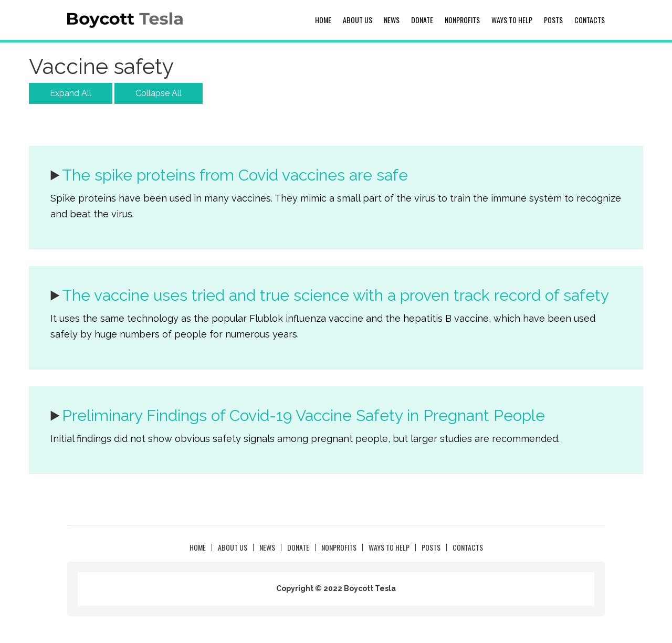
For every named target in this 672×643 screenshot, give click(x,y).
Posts (553, 20)
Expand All (71, 93)
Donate (422, 20)
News (392, 20)
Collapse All (159, 93)
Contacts (590, 20)
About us (358, 20)
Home (323, 20)
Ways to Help (512, 20)
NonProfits (462, 20)
